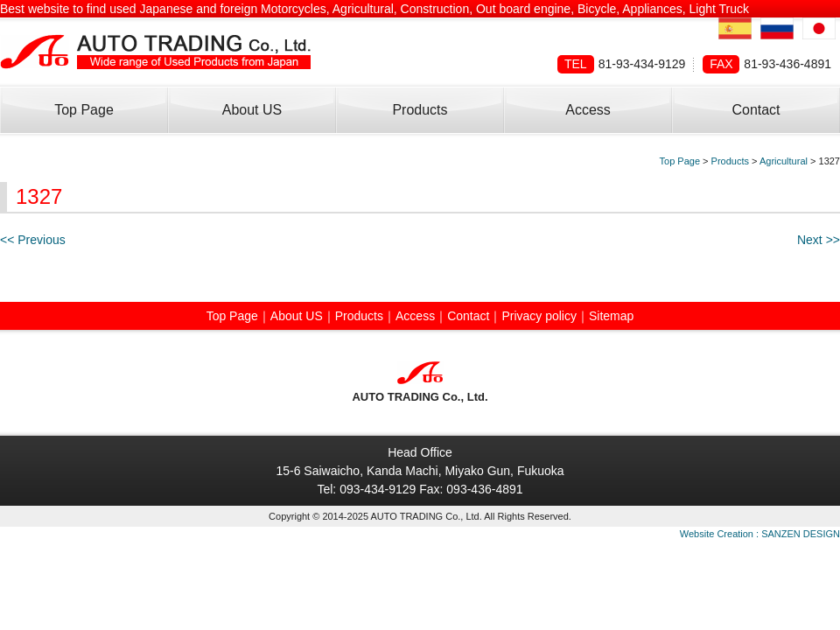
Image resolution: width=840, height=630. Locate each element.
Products (420, 110)
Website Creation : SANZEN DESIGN (760, 534)
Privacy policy (539, 316)
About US (252, 110)
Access (588, 110)
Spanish (735, 28)
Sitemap (611, 316)
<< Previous (33, 240)
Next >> (819, 240)
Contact (756, 110)
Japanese (819, 28)
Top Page (84, 110)
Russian (777, 28)
